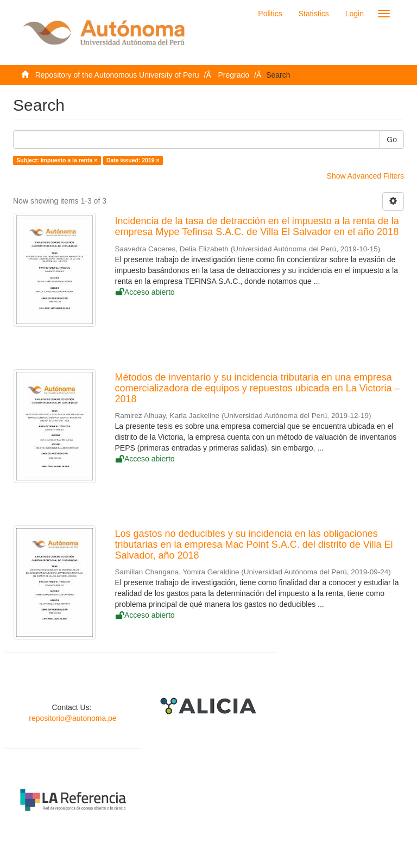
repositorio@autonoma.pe (72, 718)
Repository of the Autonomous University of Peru (117, 75)
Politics (270, 14)
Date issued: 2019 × (133, 160)
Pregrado (234, 75)
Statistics (314, 14)
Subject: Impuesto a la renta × (57, 160)
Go (392, 140)
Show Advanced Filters (365, 176)
